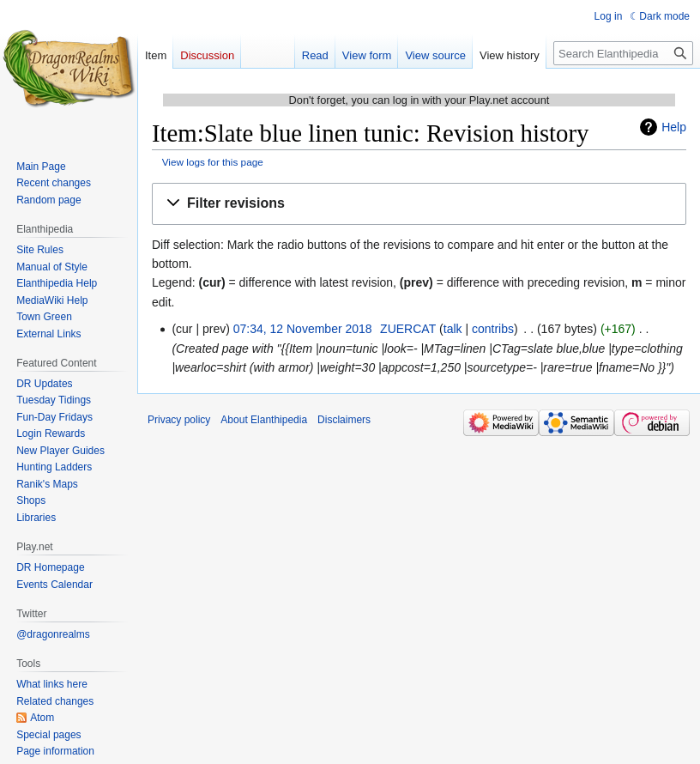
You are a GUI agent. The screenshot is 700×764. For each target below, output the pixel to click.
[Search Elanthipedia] (623, 53)
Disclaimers (344, 420)
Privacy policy (179, 420)
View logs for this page (213, 162)
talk (453, 329)
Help (674, 127)
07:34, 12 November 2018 (303, 329)
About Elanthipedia (264, 420)
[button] (419, 204)
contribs (493, 329)
